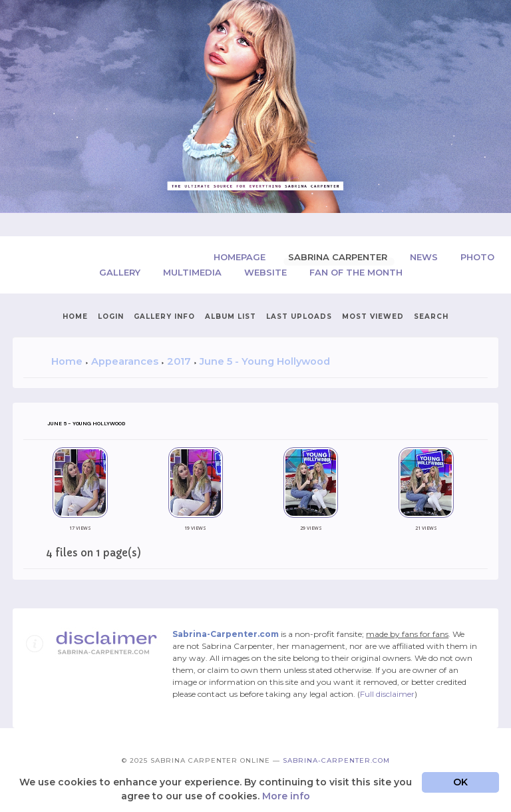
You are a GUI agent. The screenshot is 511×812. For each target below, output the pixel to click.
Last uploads (299, 316)
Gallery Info (164, 316)
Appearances (125, 361)
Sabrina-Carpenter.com (336, 760)
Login (111, 316)
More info (286, 796)
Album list (231, 316)
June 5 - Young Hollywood (265, 361)
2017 (179, 361)
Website (267, 272)
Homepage (241, 257)
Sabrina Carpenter (339, 257)
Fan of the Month (356, 272)
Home (75, 316)
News (425, 257)
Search (431, 316)
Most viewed (373, 316)
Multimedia (194, 272)
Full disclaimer (387, 694)
